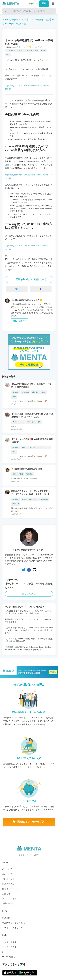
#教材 (21, 474)
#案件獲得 (35, 392)
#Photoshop (44, 499)
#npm (22, 422)
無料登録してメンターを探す (29, 822)
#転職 (24, 499)
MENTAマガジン (9, 957)
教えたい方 (7, 869)
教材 (8, 55)
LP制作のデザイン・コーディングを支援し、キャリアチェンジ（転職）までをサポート (31, 493)
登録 (44, 4)
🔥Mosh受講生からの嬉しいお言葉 (27, 469)
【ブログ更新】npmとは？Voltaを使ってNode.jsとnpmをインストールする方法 (32, 415)
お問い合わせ (8, 904)
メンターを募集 (9, 947)
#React (43, 392)
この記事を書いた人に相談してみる (29, 279)
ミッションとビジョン (12, 899)
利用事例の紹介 (9, 884)
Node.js (21, 51)
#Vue (14, 452)
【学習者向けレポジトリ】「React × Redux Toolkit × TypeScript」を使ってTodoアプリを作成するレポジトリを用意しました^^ (29, 630)
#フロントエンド (44, 447)
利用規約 (6, 918)
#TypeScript (26, 392)
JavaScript (29, 51)
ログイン (33, 4)
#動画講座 (29, 474)
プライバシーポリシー (12, 928)
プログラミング (17, 20)
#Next (14, 397)
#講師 (14, 474)
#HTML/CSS (16, 504)
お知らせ (6, 894)
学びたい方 (7, 874)
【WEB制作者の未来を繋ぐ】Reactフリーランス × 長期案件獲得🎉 (32, 386)
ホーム (6, 20)
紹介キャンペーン (10, 889)
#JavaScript (16, 392)
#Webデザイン (33, 499)
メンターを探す (9, 942)
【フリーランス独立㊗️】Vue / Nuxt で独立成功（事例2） (32, 441)
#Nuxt (24, 447)
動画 (37, 51)
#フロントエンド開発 (34, 422)
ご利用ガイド (8, 879)
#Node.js (15, 422)
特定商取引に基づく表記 (13, 923)
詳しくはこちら (20, 321)
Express (43, 51)
